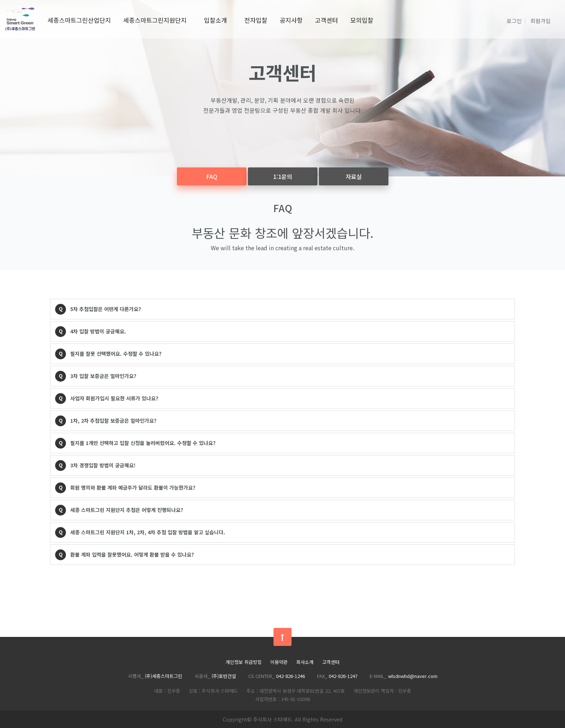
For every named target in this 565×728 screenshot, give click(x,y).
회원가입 (540, 21)
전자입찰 (256, 20)
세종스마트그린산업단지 (79, 20)
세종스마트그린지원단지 (155, 20)
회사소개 (305, 662)
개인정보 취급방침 (244, 662)
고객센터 (326, 20)
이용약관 (279, 662)
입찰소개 (215, 20)
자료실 (354, 176)
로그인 (514, 21)
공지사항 (291, 20)
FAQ (212, 176)
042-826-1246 (290, 676)
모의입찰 (362, 20)
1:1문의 (283, 176)
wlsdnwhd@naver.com (413, 676)
